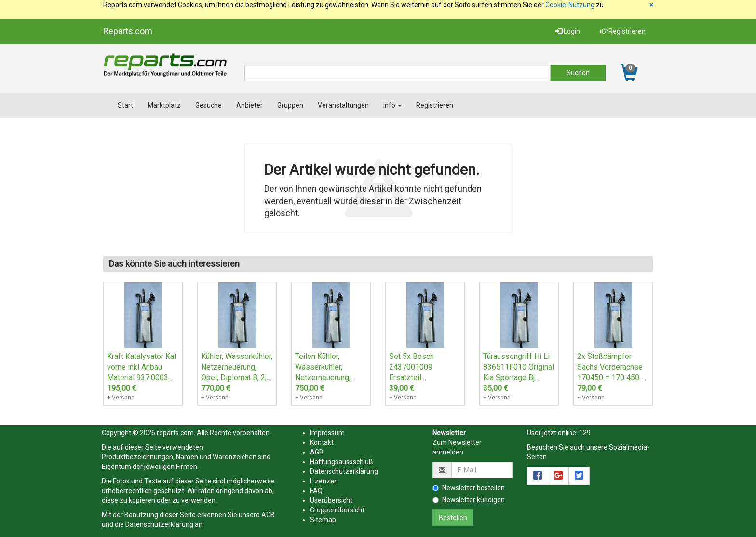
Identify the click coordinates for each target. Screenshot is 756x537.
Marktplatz (164, 105)
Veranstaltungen (343, 105)
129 (585, 433)
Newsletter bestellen (469, 488)
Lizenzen (324, 481)
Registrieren (623, 31)
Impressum (327, 433)
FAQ (316, 491)
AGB (268, 515)
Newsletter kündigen (469, 500)
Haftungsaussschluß (342, 462)
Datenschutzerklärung (159, 524)
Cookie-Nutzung (570, 5)
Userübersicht (331, 500)
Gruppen (290, 105)
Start (125, 105)
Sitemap (323, 520)
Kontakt (322, 442)
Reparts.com (128, 31)
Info (392, 105)
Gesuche (209, 105)
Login (568, 31)
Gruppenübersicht (337, 510)
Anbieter (250, 105)
